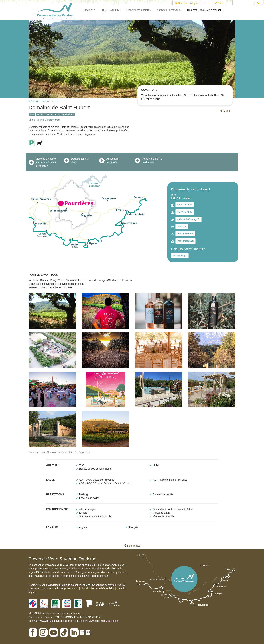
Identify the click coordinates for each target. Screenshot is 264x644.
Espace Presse (70, 589)
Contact (33, 585)
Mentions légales (49, 585)
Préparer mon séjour (139, 10)
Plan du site (87, 589)
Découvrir (90, 10)
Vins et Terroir (51, 101)
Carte (219, 3)
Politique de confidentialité (75, 585)
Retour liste (132, 546)
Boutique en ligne (186, 3)
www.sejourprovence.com (103, 621)
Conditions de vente (103, 585)
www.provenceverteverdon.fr (56, 621)
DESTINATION (111, 10)
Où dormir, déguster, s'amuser (205, 10)
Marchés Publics (105, 589)
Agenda (169, 10)
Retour (225, 111)
